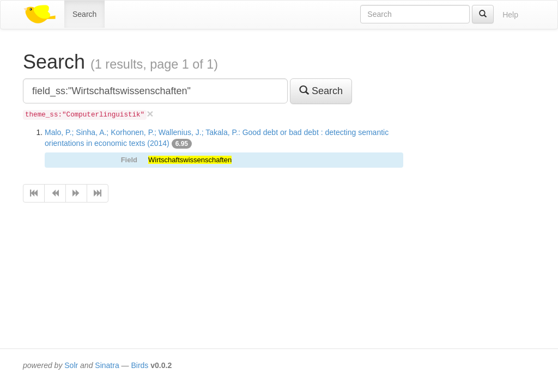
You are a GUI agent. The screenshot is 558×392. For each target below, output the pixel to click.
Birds (139, 365)
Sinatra (107, 365)
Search (84, 14)
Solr (71, 365)
